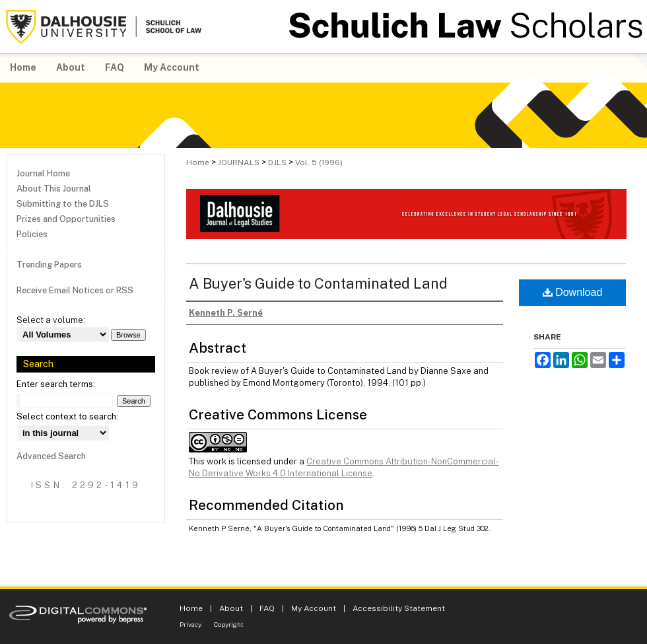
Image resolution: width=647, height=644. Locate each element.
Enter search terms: (56, 384)
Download (573, 292)
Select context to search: (67, 416)
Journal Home (43, 173)
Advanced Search (51, 456)
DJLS (277, 162)
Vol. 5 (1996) (319, 162)
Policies (32, 234)
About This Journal (54, 189)
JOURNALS (239, 162)
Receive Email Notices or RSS (75, 290)
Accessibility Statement (399, 608)
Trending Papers (49, 265)
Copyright (229, 624)
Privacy (190, 624)
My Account (314, 608)
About (231, 608)
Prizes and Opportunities (66, 219)
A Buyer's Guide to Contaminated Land (318, 283)
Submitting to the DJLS (63, 204)
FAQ (267, 608)
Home (198, 162)
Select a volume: (51, 320)
